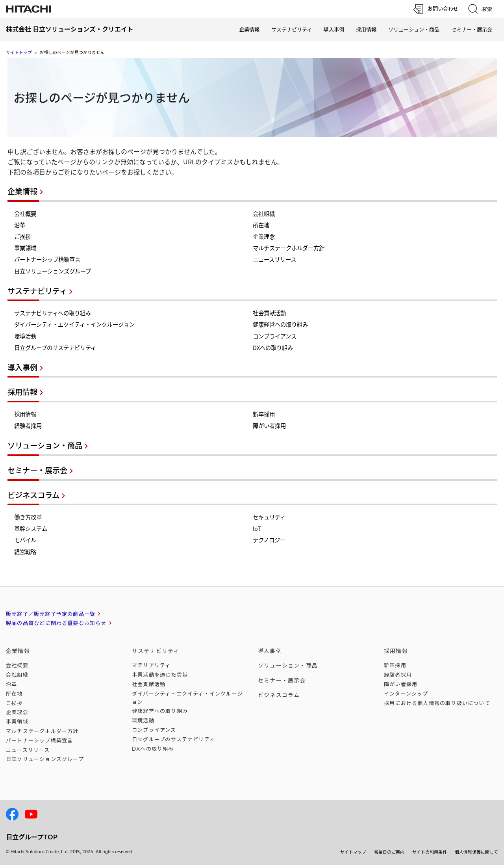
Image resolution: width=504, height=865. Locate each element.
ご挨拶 (22, 236)
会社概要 (25, 214)
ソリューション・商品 (414, 30)
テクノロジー (269, 540)
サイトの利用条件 (430, 852)
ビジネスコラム (33, 495)
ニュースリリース (274, 259)
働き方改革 (28, 517)
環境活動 (25, 336)
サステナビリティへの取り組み (53, 313)
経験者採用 (28, 426)
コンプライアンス (275, 336)
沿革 (20, 225)
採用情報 (366, 30)
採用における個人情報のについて (437, 703)
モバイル (25, 540)
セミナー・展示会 (472, 30)
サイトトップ (19, 52)
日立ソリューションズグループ (53, 271)
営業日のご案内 (389, 852)
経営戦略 (25, 552)
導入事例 (334, 30)
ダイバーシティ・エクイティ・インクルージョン (74, 324)
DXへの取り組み (273, 348)
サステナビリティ (292, 30)
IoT (257, 528)
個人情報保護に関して (476, 852)
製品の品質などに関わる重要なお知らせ (56, 623)
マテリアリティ (151, 665)
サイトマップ (353, 852)
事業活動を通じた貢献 (160, 675)
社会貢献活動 (269, 313)
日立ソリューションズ (45, 759)
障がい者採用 (269, 426)
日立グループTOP (32, 837)
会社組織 (264, 214)
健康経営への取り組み (280, 324)
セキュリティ (269, 517)
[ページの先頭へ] (474, 770)
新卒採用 (264, 414)
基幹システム (31, 528)
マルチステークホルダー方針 (289, 248)
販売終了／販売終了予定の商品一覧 (51, 614)
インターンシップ (406, 694)
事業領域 (25, 248)
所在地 (261, 225)
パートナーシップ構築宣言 (47, 259)
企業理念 (264, 236)
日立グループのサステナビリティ (55, 348)
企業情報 (249, 30)
